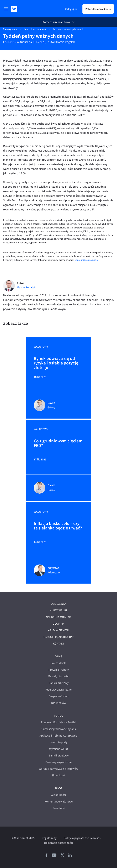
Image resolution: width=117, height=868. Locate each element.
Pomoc (58, 716)
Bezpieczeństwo (59, 696)
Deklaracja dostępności (58, 843)
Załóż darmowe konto (98, 9)
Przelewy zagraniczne (58, 690)
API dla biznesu (59, 630)
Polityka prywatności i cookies (82, 838)
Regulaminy (49, 838)
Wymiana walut (59, 749)
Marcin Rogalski (66, 42)
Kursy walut (58, 610)
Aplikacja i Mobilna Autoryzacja (58, 736)
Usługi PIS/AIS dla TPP (58, 637)
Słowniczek (58, 775)
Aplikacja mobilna (58, 617)
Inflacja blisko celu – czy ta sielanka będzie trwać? (58, 526)
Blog (59, 788)
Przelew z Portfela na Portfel (59, 722)
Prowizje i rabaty (59, 670)
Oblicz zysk (59, 604)
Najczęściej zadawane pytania (59, 729)
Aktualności (58, 795)
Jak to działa (59, 663)
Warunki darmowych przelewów (58, 769)
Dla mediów (59, 703)
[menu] (6, 9)
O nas (58, 656)
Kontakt (59, 644)
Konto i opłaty (58, 742)
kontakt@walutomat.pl (87, 260)
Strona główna (10, 29)
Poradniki (59, 808)
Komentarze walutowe (57, 22)
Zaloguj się (71, 9)
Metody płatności (58, 676)
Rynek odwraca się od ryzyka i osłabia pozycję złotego (56, 363)
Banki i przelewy (59, 683)
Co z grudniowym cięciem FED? (58, 443)
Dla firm (58, 624)
